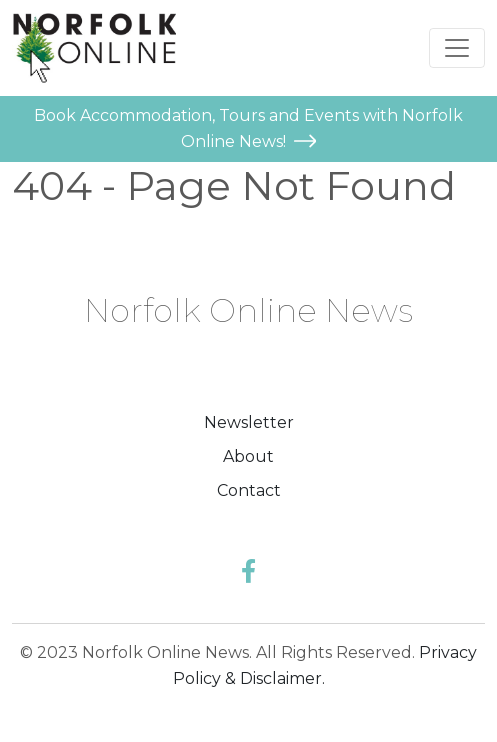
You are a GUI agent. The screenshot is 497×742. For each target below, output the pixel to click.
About (248, 456)
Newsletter (249, 422)
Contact (249, 490)
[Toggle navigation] (457, 48)
